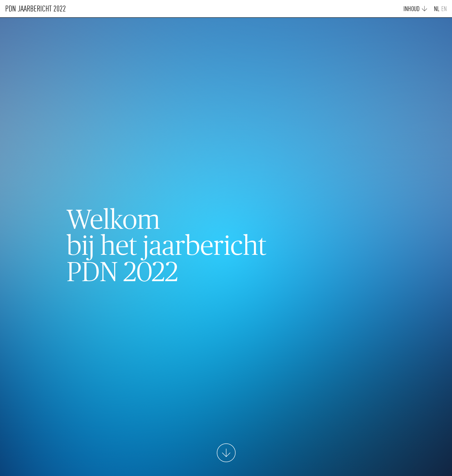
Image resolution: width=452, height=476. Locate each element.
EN (444, 9)
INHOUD (411, 9)
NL (437, 9)
